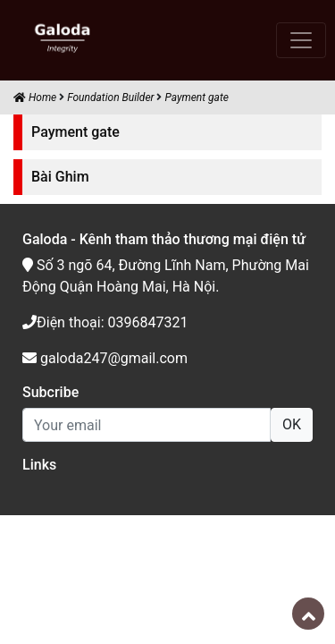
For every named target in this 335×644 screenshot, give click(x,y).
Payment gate (196, 97)
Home (35, 97)
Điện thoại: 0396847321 (105, 322)
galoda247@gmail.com (105, 358)
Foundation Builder (110, 97)
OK (292, 424)
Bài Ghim (60, 177)
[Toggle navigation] (301, 40)
